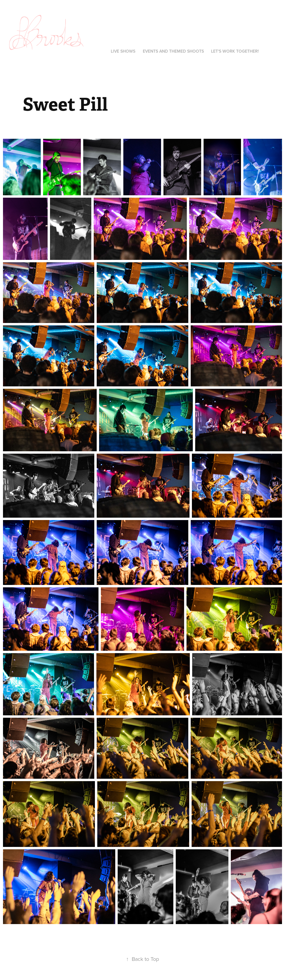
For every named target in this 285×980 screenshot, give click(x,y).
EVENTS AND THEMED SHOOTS (173, 51)
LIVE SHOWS (123, 51)
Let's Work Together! (235, 51)
